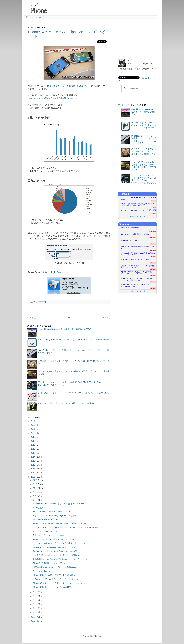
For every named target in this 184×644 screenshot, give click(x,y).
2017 (33, 445)
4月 (35, 600)
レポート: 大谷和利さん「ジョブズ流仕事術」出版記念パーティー (63, 543)
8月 (35, 496)
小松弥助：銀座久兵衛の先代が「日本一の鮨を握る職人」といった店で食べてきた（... (138, 267)
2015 (33, 453)
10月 (36, 488)
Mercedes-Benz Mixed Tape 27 (47, 520)
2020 (33, 433)
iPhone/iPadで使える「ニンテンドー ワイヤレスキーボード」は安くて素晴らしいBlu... (138, 279)
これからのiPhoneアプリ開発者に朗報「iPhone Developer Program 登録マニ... (69, 527)
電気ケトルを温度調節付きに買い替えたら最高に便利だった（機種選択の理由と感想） (138, 205)
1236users (152, 231)
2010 (33, 473)
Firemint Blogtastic (74, 86)
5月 (35, 596)
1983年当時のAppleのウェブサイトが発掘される (55, 567)
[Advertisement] (103, 9)
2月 (35, 608)
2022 (33, 425)
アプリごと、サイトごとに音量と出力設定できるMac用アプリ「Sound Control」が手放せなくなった (144, 180)
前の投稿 (106, 318)
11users (153, 201)
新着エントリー (126, 194)
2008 (33, 617)
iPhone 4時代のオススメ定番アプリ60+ (133, 240)
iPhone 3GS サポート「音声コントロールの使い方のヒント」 (61, 583)
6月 (35, 592)
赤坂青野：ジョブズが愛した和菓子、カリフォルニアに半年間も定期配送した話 (144, 151)
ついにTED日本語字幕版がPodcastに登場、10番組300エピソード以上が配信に (138, 254)
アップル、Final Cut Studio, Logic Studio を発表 (54, 516)
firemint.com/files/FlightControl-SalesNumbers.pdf (52, 98)
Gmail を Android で (42, 571)
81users (153, 214)
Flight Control (53, 86)
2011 (33, 469)
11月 (36, 484)
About (39, 17)
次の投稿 (32, 318)
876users (153, 250)
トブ (130, 61)
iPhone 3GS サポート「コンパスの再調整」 (53, 587)
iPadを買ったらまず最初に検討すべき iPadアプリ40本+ (138, 248)
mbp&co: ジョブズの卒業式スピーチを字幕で (135, 234)
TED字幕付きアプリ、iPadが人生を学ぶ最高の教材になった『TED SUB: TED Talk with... (138, 273)
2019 (33, 437)
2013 (33, 461)
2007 (33, 621)
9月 (35, 492)
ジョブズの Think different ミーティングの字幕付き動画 (138, 210)
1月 (35, 612)
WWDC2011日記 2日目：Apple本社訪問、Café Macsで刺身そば (67, 403)
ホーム (69, 318)
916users (153, 244)
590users (153, 269)
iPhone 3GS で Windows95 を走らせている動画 (54, 547)
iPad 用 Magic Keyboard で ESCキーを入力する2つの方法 (65, 329)
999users (153, 238)
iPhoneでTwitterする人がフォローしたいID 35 (53, 539)
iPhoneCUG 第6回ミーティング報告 (49, 563)
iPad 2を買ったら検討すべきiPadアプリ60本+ (135, 259)
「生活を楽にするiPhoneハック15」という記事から (56, 555)
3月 (35, 604)
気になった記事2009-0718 (45, 531)
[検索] (139, 88)
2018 (33, 441)
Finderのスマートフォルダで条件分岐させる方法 (55, 551)
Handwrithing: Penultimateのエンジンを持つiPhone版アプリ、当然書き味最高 (74, 340)
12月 (36, 480)
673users (153, 263)
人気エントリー (126, 224)
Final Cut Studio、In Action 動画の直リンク (52, 512)
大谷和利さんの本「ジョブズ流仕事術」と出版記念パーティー (61, 559)
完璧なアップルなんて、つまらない (49, 535)
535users (153, 276)
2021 (33, 429)
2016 (33, 449)
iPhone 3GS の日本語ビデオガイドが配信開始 (54, 575)
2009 (33, 477)
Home (28, 17)
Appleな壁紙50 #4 (41, 508)
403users (153, 288)
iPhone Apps (43, 302)
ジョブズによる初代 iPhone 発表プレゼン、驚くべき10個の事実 (138, 198)
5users (154, 207)
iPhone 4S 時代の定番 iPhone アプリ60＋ (134, 228)
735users (153, 257)
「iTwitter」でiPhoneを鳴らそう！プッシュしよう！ (56, 579)
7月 (35, 500)
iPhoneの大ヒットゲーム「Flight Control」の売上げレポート (60, 524)
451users (153, 282)
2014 (33, 457)
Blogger (97, 636)
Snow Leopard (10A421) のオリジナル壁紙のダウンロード (59, 504)
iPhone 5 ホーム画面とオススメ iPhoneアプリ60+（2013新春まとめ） (135, 285)
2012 (33, 465)
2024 (33, 421)
